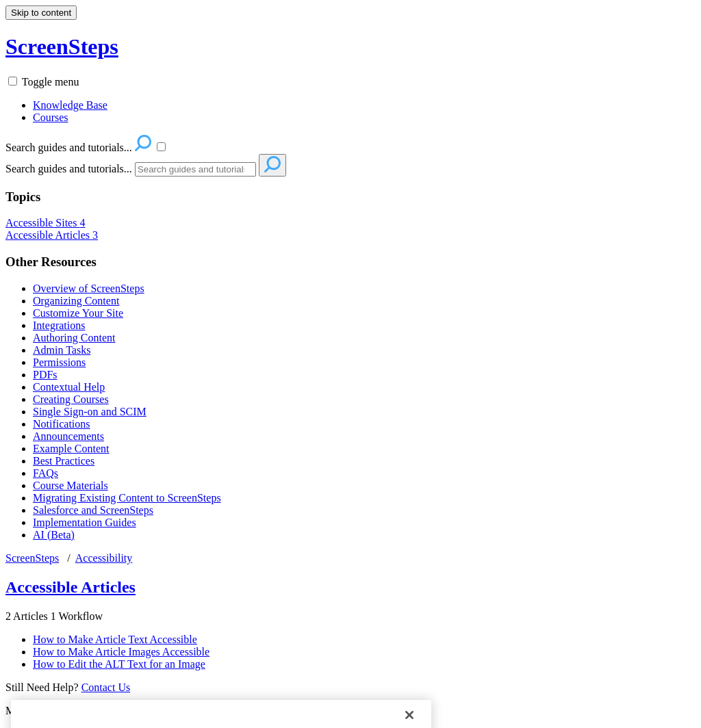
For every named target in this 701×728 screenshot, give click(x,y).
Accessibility (104, 558)
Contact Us (106, 687)
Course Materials (71, 485)
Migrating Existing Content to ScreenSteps (127, 498)
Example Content (71, 448)
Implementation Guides (85, 522)
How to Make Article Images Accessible (121, 652)
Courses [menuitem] (51, 117)
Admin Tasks (62, 350)
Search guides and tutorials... (69, 169)
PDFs (45, 375)
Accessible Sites (45, 223)
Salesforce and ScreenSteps (93, 510)
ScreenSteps (32, 558)
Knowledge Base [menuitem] (70, 105)
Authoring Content (74, 338)
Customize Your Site (78, 313)
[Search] (195, 169)
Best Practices (64, 461)
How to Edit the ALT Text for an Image (119, 664)
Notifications (62, 424)
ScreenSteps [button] (62, 47)
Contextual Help (69, 387)
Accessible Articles (52, 235)
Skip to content (41, 13)
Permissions (59, 362)
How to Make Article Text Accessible (115, 639)
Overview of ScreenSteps (89, 288)
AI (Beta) (54, 535)
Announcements (68, 436)
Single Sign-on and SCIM (90, 412)
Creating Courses (71, 399)
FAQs (46, 473)
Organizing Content (76, 301)
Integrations (59, 325)
